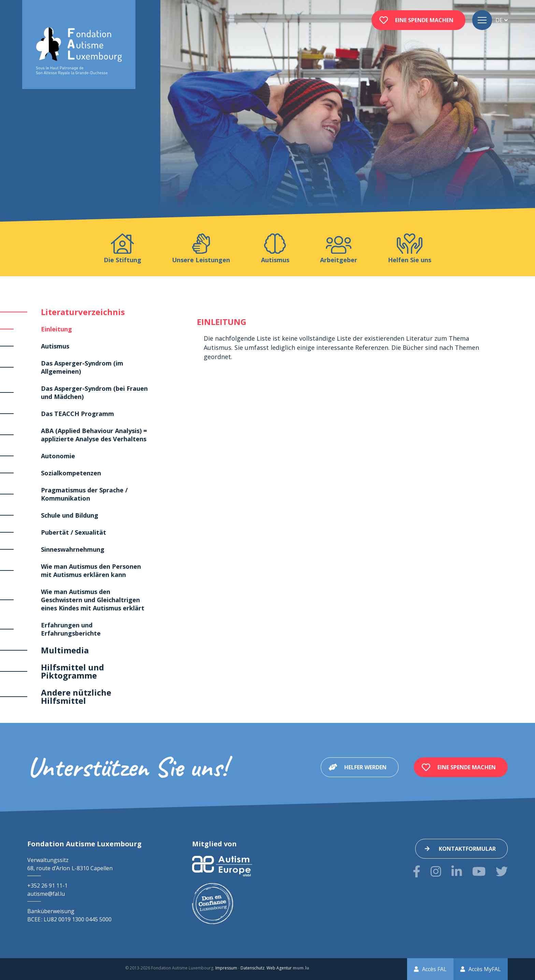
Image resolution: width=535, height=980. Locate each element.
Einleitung (56, 329)
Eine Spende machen (424, 20)
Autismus (55, 346)
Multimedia (65, 650)
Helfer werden (365, 767)
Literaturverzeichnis (83, 312)
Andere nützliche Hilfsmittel (76, 696)
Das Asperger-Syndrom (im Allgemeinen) (82, 367)
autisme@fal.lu (46, 894)
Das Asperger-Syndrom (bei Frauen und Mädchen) (94, 392)
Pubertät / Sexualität (74, 532)
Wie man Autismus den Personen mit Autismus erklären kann (91, 570)
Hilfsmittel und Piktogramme (73, 671)
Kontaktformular (467, 849)
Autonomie (58, 456)
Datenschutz (252, 968)
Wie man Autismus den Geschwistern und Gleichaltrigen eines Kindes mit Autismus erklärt (93, 600)
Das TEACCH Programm (77, 414)
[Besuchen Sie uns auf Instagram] (436, 871)
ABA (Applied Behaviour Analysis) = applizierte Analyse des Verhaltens (94, 435)
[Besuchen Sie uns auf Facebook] (417, 871)
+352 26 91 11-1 (47, 886)
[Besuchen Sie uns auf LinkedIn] (457, 871)
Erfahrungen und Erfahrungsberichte (71, 629)
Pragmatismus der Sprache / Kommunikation (84, 494)
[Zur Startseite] (79, 51)
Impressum (226, 968)
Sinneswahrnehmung (73, 549)
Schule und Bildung (70, 515)
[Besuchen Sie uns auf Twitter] (502, 871)
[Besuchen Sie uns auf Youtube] (479, 871)
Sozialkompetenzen (71, 473)
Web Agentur (279, 968)
